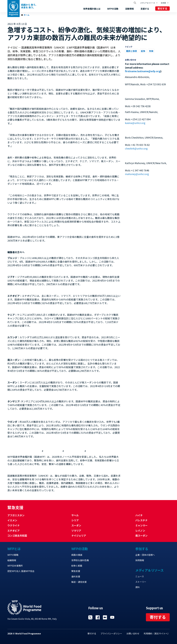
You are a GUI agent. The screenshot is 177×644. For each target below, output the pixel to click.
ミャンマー (141, 525)
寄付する (162, 8)
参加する (142, 549)
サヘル (75, 515)
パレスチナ (141, 520)
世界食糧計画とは (92, 9)
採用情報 (140, 560)
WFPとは (14, 549)
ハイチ (139, 515)
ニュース (140, 576)
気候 (151, 51)
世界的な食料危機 (80, 560)
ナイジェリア (79, 535)
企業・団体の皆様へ (145, 555)
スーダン (76, 525)
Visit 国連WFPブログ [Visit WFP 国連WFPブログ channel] (105, 617)
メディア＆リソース (148, 3)
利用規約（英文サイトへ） (157, 633)
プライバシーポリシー (111, 633)
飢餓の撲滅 (77, 555)
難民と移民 (132, 51)
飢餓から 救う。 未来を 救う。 (29, 6)
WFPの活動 (113, 9)
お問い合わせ (133, 633)
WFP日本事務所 (15, 566)
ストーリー (141, 582)
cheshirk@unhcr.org (136, 148)
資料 (138, 587)
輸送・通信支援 (79, 582)
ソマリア (76, 530)
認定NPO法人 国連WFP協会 (21, 571)
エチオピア (14, 530)
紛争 (143, 51)
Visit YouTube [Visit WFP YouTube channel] (112, 617)
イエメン (12, 520)
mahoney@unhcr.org (137, 174)
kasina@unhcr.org (135, 123)
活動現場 (129, 9)
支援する (145, 9)
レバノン (140, 530)
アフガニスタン (16, 515)
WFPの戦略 (13, 555)
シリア (75, 520)
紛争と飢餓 (77, 566)
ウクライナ (14, 525)
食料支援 (76, 576)
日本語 (163, 3)
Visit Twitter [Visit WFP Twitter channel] (90, 617)
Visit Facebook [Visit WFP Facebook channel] (98, 617)
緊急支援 (76, 571)
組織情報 (12, 560)
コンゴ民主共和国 (17, 535)
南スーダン (141, 535)
